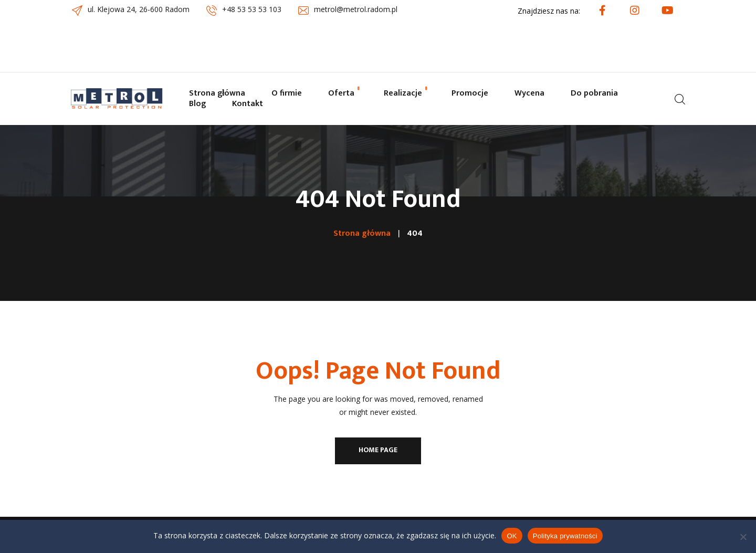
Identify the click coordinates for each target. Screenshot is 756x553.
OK (512, 536)
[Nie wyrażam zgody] (743, 537)
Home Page (378, 450)
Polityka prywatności (565, 536)
